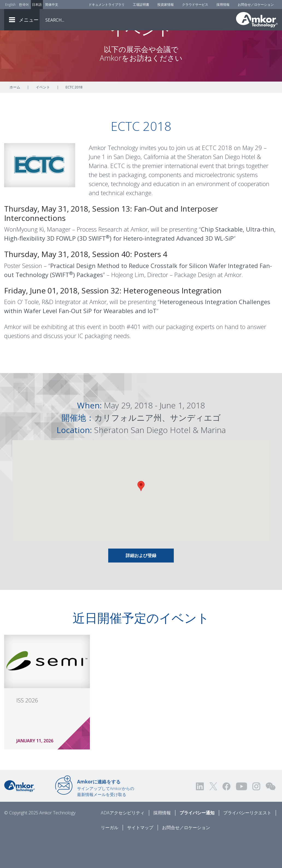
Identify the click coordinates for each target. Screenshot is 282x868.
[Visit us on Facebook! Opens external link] (226, 816)
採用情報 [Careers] (223, 5)
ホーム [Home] (15, 117)
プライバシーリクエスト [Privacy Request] (247, 843)
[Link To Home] (257, 20)
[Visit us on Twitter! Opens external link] (213, 816)
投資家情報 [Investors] (166, 5)
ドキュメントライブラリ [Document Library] (107, 5)
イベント (43, 117)
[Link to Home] (20, 815)
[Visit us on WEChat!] (271, 816)
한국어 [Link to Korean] (24, 5)
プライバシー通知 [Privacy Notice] (197, 843)
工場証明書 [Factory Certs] (141, 5)
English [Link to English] (10, 5)
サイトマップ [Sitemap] (140, 857)
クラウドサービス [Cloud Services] (195, 5)
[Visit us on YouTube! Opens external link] (241, 816)
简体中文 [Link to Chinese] (52, 5)
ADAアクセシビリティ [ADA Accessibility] (123, 843)
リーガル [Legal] (110, 857)
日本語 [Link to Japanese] (37, 5)
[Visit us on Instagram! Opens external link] (256, 816)
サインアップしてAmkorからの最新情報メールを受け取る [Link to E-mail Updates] (106, 818)
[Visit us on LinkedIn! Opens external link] (200, 816)
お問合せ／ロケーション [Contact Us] (256, 5)
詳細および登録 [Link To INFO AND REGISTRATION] (141, 585)
